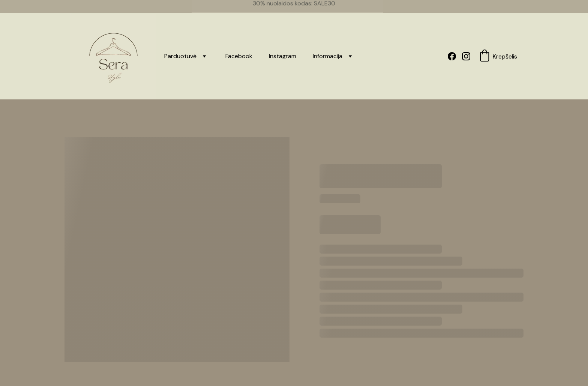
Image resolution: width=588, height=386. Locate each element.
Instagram (283, 47)
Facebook (239, 47)
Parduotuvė (180, 47)
